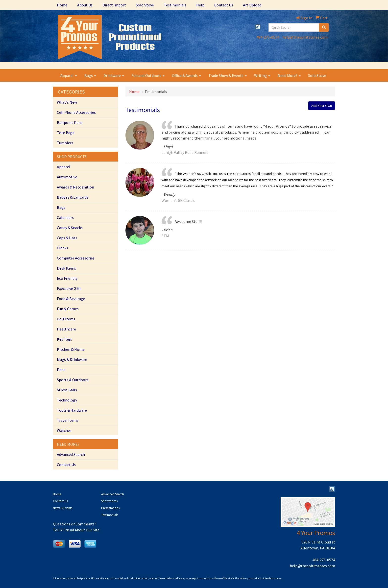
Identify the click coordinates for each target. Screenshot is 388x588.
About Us (85, 5)
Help (200, 5)
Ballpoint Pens (70, 122)
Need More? (289, 75)
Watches (64, 430)
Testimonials (175, 5)
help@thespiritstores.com (305, 37)
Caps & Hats (67, 238)
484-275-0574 (268, 37)
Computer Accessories (76, 258)
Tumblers (65, 143)
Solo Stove (145, 5)
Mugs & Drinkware (72, 359)
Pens (61, 370)
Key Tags (64, 339)
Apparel (69, 75)
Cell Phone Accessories (76, 112)
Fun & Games (68, 309)
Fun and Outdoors (148, 75)
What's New (67, 102)
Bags (90, 75)
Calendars (65, 217)
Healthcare (66, 329)
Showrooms (109, 501)
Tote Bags (66, 133)
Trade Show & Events (228, 75)
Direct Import (114, 5)
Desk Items (66, 268)
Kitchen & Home (71, 349)
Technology (67, 400)
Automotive (67, 177)
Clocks (62, 248)
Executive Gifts (69, 288)
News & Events (63, 508)
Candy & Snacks (70, 228)
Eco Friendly (67, 278)
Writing (262, 75)
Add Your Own (322, 106)
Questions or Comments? (75, 524)
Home (62, 5)
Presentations (110, 508)
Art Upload (252, 5)
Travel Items (68, 420)
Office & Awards (186, 75)
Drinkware (114, 75)
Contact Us (224, 5)
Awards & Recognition (75, 187)
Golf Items (66, 319)
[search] (324, 27)
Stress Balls (67, 390)
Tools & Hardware (72, 410)
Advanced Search (71, 454)
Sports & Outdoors (73, 380)
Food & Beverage (71, 299)
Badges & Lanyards (73, 197)
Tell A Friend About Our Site (76, 530)
